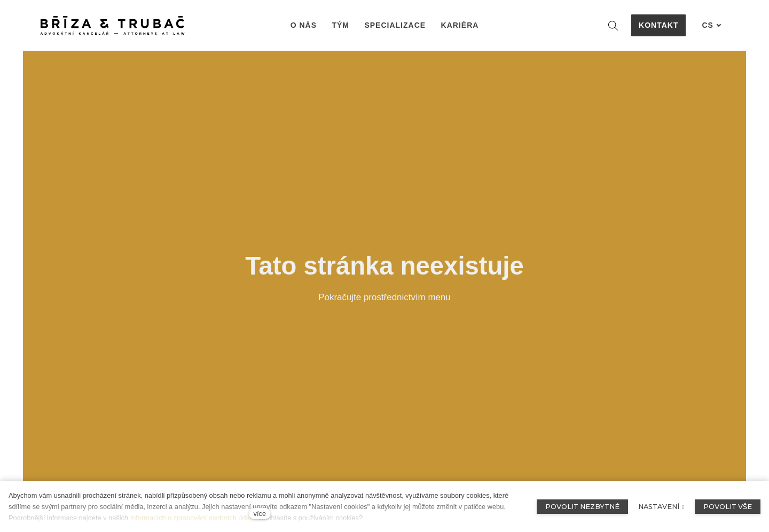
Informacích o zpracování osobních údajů (193, 518)
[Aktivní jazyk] (711, 25)
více (260, 514)
